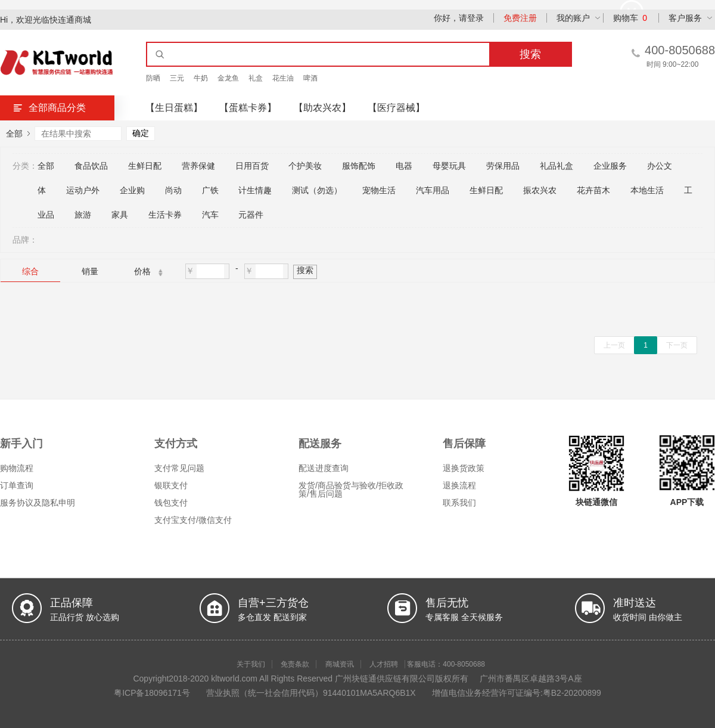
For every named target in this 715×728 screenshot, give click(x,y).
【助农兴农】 (322, 108)
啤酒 (310, 78)
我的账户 (573, 18)
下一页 (677, 345)
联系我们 (459, 503)
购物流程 (17, 468)
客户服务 (685, 18)
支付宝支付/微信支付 (193, 520)
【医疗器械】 (396, 108)
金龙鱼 (228, 78)
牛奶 (201, 78)
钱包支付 (171, 503)
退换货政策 (464, 468)
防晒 (153, 78)
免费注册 (520, 18)
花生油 (283, 78)
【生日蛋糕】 (174, 108)
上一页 (614, 345)
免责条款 (295, 664)
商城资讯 (340, 664)
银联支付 (171, 485)
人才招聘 (384, 664)
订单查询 (17, 485)
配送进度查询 (324, 468)
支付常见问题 (179, 468)
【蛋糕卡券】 (248, 108)
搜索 (305, 270)
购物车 (630, 18)
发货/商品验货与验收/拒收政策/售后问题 (351, 490)
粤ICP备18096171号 (152, 693)
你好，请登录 (459, 18)
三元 (177, 78)
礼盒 (256, 78)
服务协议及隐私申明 (38, 503)
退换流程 (459, 485)
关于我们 (251, 664)
